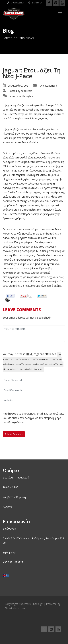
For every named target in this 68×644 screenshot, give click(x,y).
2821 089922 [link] (16, 562)
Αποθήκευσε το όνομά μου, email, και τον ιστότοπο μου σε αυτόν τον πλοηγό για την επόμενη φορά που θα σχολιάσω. (34, 418)
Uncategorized (48, 86)
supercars (27, 91)
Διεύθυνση (35, 3)
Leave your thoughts (21, 96)
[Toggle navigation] (60, 12)
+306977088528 (16, 3)
